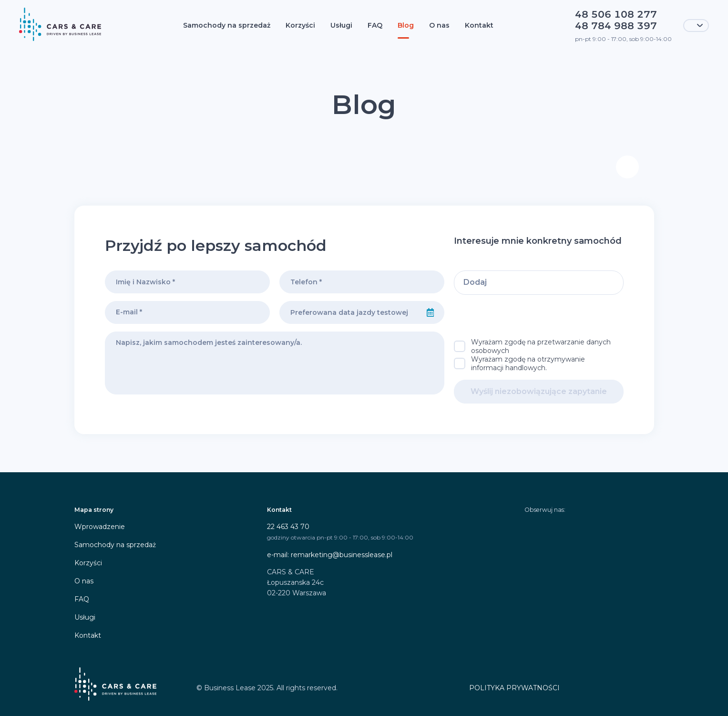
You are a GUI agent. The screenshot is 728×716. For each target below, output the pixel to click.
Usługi (341, 25)
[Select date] (431, 312)
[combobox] (349, 312)
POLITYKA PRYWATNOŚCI (514, 688)
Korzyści (300, 25)
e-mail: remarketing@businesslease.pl (330, 555)
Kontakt (479, 25)
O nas (439, 25)
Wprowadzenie (100, 527)
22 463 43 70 (288, 527)
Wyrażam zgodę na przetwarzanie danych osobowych (541, 346)
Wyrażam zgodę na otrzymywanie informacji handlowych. (528, 363)
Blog (406, 25)
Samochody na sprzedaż (227, 25)
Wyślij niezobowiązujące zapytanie (539, 391)
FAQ (375, 25)
